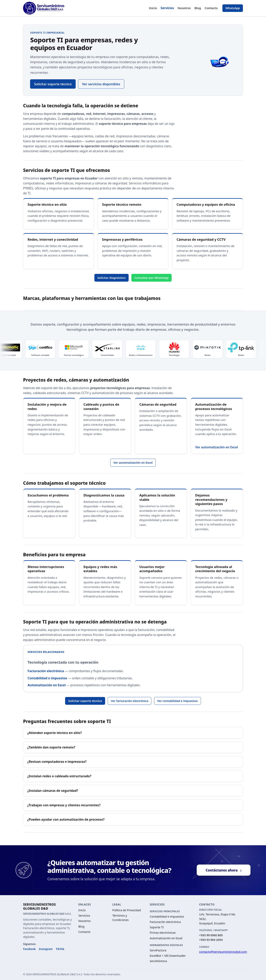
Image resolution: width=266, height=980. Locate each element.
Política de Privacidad (127, 910)
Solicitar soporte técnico (53, 84)
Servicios (167, 8)
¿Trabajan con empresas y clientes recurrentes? (64, 805)
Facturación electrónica (46, 671)
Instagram (46, 949)
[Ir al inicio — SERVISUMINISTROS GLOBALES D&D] (44, 8)
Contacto (211, 8)
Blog (198, 8)
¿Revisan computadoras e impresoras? (57, 762)
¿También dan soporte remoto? (51, 747)
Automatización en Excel (47, 685)
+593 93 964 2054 (211, 940)
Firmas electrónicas (163, 933)
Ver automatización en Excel (217, 447)
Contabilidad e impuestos (47, 678)
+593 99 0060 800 (211, 935)
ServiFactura (158, 950)
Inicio (153, 8)
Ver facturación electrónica (130, 701)
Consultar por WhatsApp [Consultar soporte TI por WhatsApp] (152, 278)
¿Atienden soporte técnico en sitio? (54, 733)
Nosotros (184, 8)
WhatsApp (233, 8)
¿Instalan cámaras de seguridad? (53, 791)
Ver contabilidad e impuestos (177, 701)
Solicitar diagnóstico (111, 278)
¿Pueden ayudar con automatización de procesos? (66, 819)
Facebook (29, 949)
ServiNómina (158, 961)
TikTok (60, 949)
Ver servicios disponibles (101, 84)
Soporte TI (157, 927)
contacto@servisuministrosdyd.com (223, 952)
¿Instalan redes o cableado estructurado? (59, 776)
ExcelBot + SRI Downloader (168, 956)
